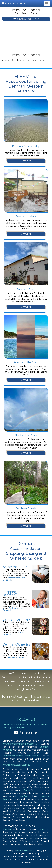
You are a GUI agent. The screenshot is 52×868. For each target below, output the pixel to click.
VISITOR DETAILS (26, 161)
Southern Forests (26, 508)
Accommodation (15, 567)
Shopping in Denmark (12, 593)
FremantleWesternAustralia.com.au (21, 756)
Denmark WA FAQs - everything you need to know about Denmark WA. (26, 698)
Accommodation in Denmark (14, 579)
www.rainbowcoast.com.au (16, 765)
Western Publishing (26, 850)
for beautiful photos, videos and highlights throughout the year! (26, 726)
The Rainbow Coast (26, 435)
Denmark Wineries (16, 644)
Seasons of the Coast (26, 362)
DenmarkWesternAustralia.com (13, 3)
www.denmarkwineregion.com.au (20, 744)
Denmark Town (26, 289)
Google (27, 790)
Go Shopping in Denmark (13, 609)
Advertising (8, 829)
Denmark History (26, 216)
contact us (45, 829)
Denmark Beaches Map (26, 146)
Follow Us (26, 719)
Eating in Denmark (17, 619)
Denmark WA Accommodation (26, 19)
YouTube (24, 796)
